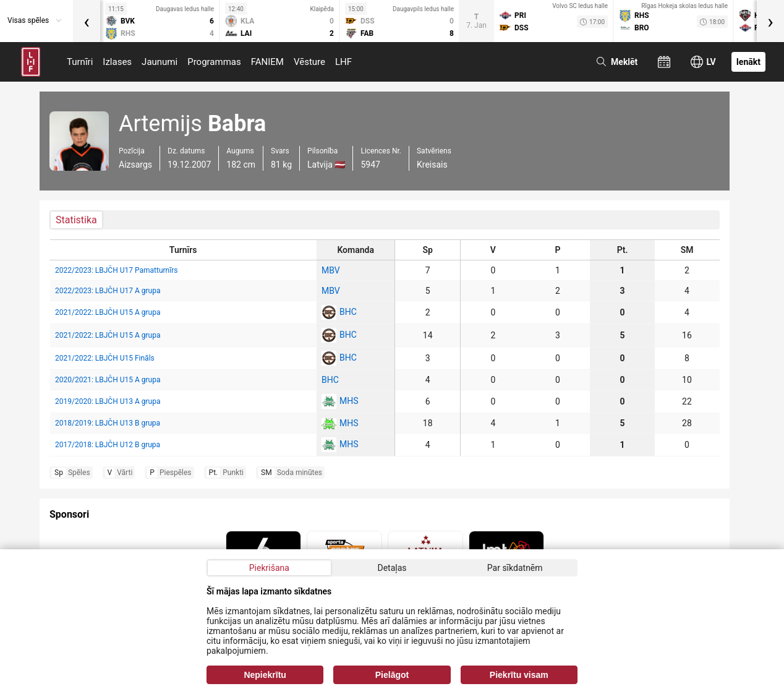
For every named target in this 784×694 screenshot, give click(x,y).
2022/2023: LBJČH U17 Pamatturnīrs (116, 270)
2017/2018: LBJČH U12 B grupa (108, 445)
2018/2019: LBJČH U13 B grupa (108, 423)
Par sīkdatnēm (515, 568)
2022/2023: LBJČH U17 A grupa (108, 291)
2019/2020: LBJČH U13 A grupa (108, 401)
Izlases (117, 62)
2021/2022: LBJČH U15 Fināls (105, 358)
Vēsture (309, 62)
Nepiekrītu (265, 675)
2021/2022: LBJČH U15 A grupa (108, 312)
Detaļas (392, 568)
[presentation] (87, 21)
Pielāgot (392, 675)
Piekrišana (269, 568)
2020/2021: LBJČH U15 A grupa (108, 380)
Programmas (214, 62)
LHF (343, 62)
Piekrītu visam (519, 675)
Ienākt (748, 62)
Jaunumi (160, 62)
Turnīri (80, 62)
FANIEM (267, 62)
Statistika (76, 220)
